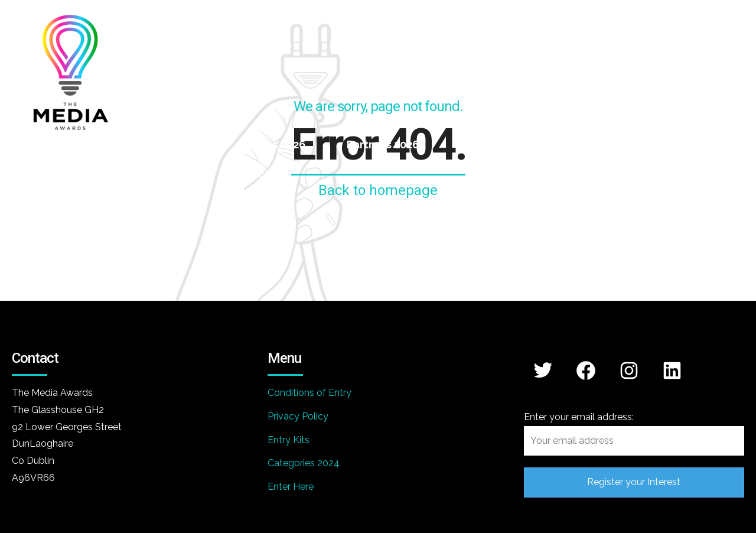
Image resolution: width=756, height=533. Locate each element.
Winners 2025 (495, 144)
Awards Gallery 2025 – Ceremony (98, 174)
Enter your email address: (634, 434)
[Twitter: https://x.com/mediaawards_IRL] (543, 370)
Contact (247, 174)
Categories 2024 (304, 463)
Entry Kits (289, 440)
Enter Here (291, 487)
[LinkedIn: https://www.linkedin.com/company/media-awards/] (672, 370)
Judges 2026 (273, 144)
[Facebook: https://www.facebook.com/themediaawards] (586, 370)
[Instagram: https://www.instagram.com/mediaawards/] (629, 370)
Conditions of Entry (309, 393)
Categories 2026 (155, 144)
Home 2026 (41, 144)
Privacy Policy (298, 416)
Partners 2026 (383, 144)
